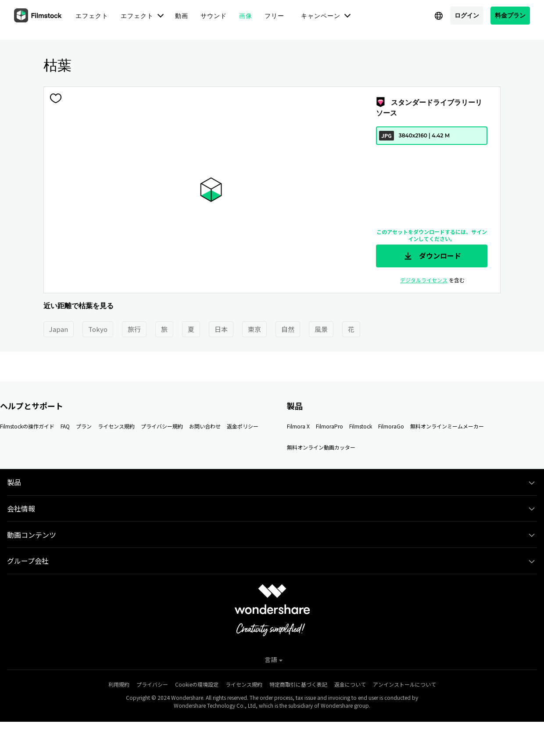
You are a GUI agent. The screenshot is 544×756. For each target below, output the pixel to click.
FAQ (65, 426)
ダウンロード (432, 256)
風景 (321, 329)
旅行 (134, 329)
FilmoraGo (391, 426)
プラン (84, 426)
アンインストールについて (404, 684)
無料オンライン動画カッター (321, 447)
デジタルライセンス (424, 280)
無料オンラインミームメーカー (447, 426)
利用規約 (119, 684)
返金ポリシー (243, 426)
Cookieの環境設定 (197, 684)
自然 (288, 329)
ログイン (467, 15)
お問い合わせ (205, 426)
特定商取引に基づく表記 (298, 684)
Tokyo (98, 329)
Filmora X (298, 426)
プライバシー (152, 684)
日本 (221, 329)
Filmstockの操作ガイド (27, 426)
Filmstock (361, 426)
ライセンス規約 (116, 426)
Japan (59, 329)
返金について (350, 684)
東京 (254, 329)
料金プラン (510, 15)
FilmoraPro (329, 426)
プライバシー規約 (162, 426)
